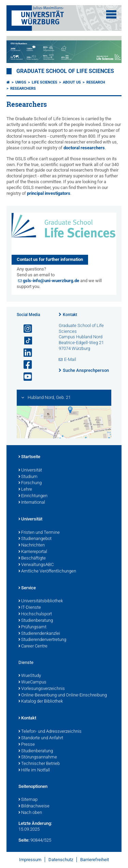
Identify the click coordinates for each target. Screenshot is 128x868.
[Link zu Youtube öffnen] (25, 377)
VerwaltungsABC (36, 565)
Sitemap (28, 800)
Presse (27, 745)
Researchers (23, 89)
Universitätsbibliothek (41, 601)
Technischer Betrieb (39, 764)
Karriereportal (33, 552)
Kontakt (70, 315)
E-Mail (70, 359)
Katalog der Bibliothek (41, 702)
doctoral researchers (84, 148)
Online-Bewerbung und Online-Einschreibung (63, 695)
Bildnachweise (34, 806)
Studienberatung (36, 621)
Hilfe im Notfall (34, 770)
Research (96, 82)
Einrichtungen (33, 496)
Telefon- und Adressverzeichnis (50, 732)
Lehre (25, 490)
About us (72, 82)
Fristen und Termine (39, 533)
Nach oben (30, 813)
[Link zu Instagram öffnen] (25, 329)
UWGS (21, 82)
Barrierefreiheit (95, 860)
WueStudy (30, 676)
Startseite (29, 457)
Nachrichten (32, 545)
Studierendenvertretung (42, 640)
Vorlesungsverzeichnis (42, 689)
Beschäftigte (32, 558)
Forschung (30, 483)
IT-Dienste (30, 608)
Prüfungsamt (32, 627)
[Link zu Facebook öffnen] (25, 365)
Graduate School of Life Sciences (65, 71)
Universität (30, 470)
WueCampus (32, 682)
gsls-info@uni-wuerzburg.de (51, 281)
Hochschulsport (35, 614)
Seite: (24, 840)
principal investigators (49, 193)
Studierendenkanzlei (39, 634)
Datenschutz (61, 860)
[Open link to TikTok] (25, 341)
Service (27, 588)
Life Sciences (45, 82)
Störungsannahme (38, 757)
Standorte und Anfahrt (41, 738)
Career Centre (33, 646)
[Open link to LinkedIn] (25, 353)
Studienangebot (35, 539)
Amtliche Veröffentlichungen (47, 571)
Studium (28, 477)
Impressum (30, 860)
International (32, 503)
